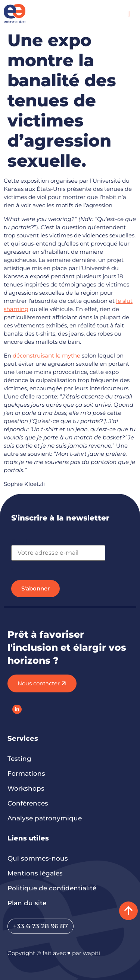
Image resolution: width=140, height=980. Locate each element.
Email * (21, 542)
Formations (26, 774)
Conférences (28, 803)
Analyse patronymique (45, 818)
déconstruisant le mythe (46, 356)
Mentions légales (35, 873)
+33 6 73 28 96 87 (41, 926)
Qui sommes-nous (38, 858)
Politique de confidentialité (52, 888)
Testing (19, 759)
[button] (129, 14)
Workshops (26, 788)
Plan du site (27, 903)
